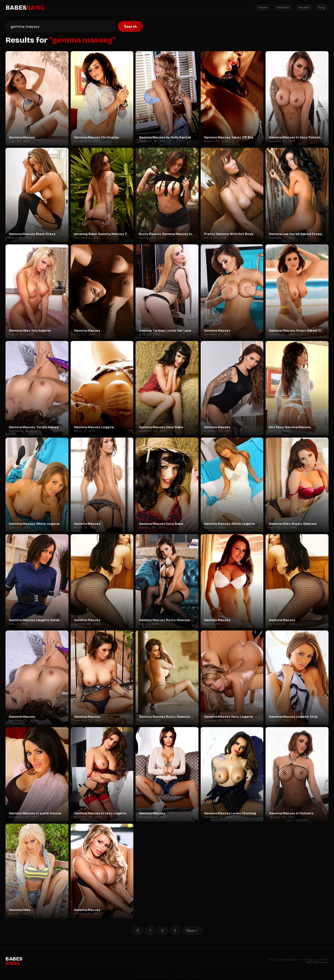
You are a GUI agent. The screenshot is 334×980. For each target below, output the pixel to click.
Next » (192, 931)
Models (304, 7)
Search (130, 27)
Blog (322, 7)
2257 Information (317, 962)
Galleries (283, 7)
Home (263, 7)
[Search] (61, 26)
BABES (25, 8)
